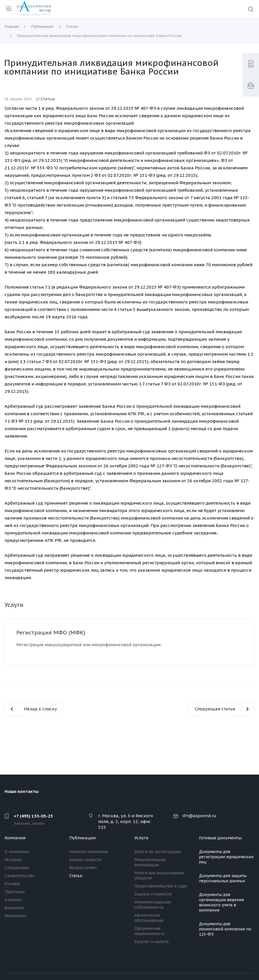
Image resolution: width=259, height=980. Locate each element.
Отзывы (12, 884)
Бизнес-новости (85, 860)
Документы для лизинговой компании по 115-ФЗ (225, 929)
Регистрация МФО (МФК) (51, 632)
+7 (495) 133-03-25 (33, 816)
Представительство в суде (161, 886)
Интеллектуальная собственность (152, 905)
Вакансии (14, 908)
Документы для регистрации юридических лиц (226, 857)
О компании (17, 852)
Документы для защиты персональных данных (223, 878)
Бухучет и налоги (151, 942)
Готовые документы (220, 838)
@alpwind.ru (202, 816)
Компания (15, 838)
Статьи (76, 876)
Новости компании (89, 852)
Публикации (82, 838)
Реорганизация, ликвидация (150, 862)
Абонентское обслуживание (149, 918)
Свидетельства (19, 876)
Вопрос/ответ (83, 868)
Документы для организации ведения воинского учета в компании (221, 902)
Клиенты (13, 900)
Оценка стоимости (153, 894)
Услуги (141, 838)
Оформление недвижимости (149, 931)
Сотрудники (17, 868)
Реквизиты (15, 916)
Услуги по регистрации (158, 852)
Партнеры (15, 892)
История (13, 860)
